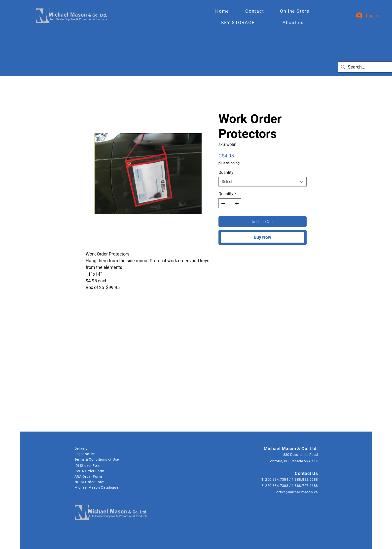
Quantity (226, 172)
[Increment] (237, 203)
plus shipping (229, 163)
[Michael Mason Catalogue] (161, 487)
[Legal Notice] (100, 454)
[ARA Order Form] (104, 476)
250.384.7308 (277, 486)
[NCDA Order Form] (104, 482)
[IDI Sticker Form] (100, 466)
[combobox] (263, 182)
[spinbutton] (230, 203)
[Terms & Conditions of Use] (104, 459)
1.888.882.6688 (305, 479)
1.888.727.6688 (305, 486)
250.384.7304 (277, 479)
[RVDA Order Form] (100, 471)
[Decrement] (223, 203)
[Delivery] (100, 448)
